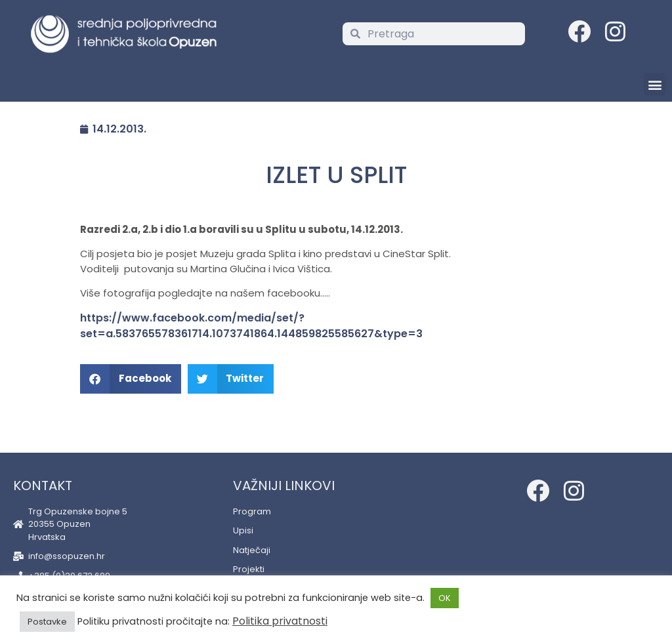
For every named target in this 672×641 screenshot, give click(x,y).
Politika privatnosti (280, 621)
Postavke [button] (47, 622)
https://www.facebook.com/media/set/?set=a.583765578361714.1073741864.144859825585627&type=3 (251, 326)
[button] (655, 84)
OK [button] (445, 598)
